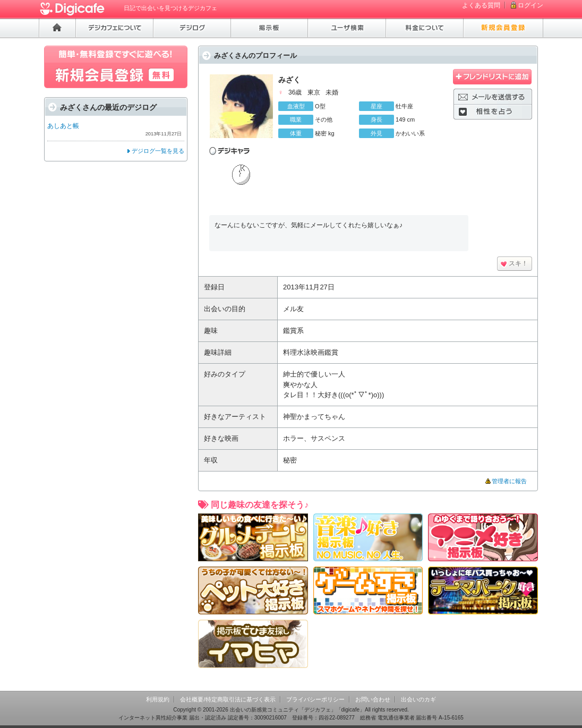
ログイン (530, 5)
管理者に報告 (509, 481)
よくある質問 (481, 5)
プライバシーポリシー (315, 699)
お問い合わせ (373, 699)
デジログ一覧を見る (158, 151)
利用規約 (158, 699)
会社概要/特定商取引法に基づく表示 (228, 699)
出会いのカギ (418, 699)
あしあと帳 (63, 126)
